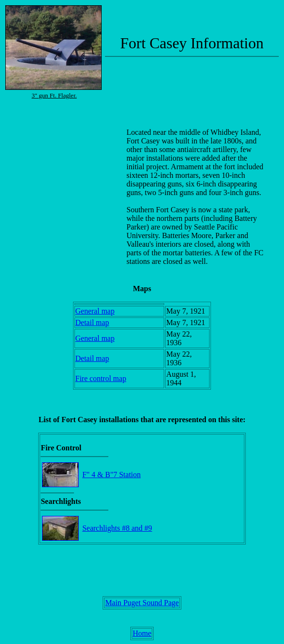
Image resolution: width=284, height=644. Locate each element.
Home (142, 633)
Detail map (92, 322)
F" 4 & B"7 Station (111, 475)
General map (95, 311)
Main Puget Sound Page (142, 603)
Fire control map (101, 378)
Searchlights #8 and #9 (117, 528)
